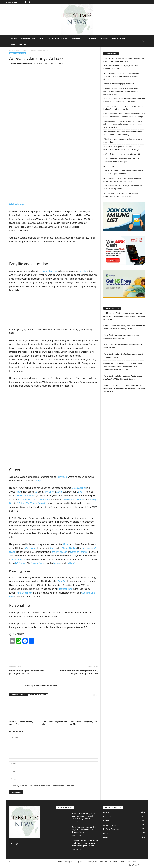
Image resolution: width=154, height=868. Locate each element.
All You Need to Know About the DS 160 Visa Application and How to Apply (121, 160)
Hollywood (62, 477)
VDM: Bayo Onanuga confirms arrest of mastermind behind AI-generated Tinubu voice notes (124, 100)
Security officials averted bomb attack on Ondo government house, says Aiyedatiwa (122, 180)
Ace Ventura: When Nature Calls (34, 499)
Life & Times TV (19, 44)
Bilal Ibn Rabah (19, 560)
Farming (62, 581)
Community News (59, 38)
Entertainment (120, 38)
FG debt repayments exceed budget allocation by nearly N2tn (123, 141)
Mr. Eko (49, 492)
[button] (144, 41)
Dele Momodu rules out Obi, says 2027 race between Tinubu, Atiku (121, 67)
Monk (66, 544)
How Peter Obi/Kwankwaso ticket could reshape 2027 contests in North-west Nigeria (123, 133)
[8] (45, 503)
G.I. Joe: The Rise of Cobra (30, 503)
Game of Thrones (79, 552)
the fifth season (60, 552)
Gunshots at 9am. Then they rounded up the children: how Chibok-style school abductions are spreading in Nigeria (123, 91)
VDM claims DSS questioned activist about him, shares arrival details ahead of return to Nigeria (122, 148)
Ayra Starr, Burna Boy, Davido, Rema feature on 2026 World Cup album (123, 187)
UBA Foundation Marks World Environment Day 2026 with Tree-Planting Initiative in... (85, 843)
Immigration (28, 38)
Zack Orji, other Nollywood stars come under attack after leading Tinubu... (84, 816)
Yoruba (83, 271)
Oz (36, 492)
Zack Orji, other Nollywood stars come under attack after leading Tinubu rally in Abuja (124, 60)
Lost (80, 492)
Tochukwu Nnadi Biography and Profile (21, 723)
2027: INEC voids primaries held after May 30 (122, 154)
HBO (18, 492)
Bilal (74, 556)
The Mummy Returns (74, 499)
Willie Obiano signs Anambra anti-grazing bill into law (27, 672)
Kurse (52, 548)
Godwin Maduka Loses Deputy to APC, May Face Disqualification (78, 672)
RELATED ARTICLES (18, 695)
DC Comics (21, 563)
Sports (104, 38)
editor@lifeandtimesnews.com (23, 63)
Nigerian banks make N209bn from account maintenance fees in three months (121, 195)
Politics (106, 821)
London (53, 271)
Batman (57, 563)
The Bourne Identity (26, 496)
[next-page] (96, 695)
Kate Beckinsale (25, 593)
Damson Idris (66, 589)
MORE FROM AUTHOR (38, 695)
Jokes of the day (110, 825)
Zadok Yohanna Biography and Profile (83, 723)
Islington (44, 271)
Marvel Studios (69, 548)
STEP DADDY (109, 166)
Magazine (77, 38)
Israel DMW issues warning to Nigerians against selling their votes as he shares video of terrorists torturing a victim (123, 124)
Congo (38, 481)
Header (106, 833)
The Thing (30, 548)
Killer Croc (73, 563)
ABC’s (59, 492)
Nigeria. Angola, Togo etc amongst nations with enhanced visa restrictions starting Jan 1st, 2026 (124, 316)
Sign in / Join (12, 2)
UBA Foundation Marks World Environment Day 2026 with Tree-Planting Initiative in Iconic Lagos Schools (123, 76)
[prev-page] (93, 695)
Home (14, 38)
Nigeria (106, 812)
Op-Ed (42, 38)
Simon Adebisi (79, 488)
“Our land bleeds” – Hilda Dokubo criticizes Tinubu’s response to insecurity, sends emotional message (124, 115)
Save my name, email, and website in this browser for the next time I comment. (44, 786)
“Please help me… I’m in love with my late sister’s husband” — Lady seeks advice (123, 108)
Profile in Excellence (22, 51)
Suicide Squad (38, 563)
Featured (92, 38)
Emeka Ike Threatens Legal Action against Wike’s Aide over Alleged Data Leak (123, 172)
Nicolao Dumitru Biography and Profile (53, 723)
